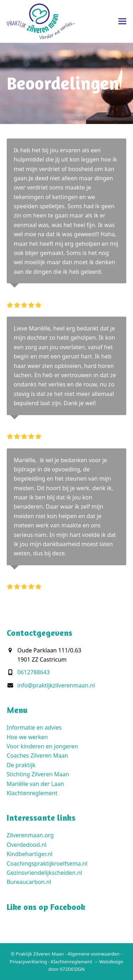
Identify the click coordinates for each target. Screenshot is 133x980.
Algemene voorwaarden (94, 954)
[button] (122, 21)
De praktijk (21, 765)
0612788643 (34, 672)
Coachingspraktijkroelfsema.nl (47, 863)
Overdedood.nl (27, 845)
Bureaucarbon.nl (29, 882)
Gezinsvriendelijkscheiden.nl (45, 873)
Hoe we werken (27, 737)
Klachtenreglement (32, 793)
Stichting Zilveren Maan (38, 774)
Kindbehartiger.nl (30, 854)
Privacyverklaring (28, 962)
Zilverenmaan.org (30, 835)
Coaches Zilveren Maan (37, 755)
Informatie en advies (34, 727)
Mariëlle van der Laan (35, 784)
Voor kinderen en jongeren (42, 746)
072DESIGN (72, 969)
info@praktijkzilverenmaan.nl (56, 685)
